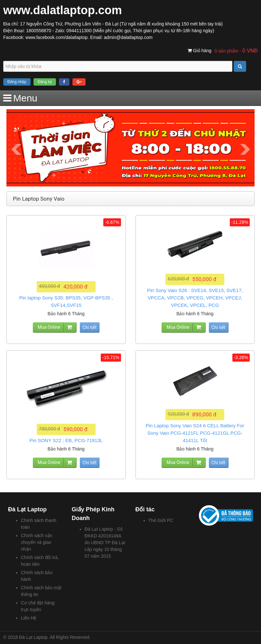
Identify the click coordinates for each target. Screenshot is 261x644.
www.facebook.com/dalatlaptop (56, 37)
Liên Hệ (29, 618)
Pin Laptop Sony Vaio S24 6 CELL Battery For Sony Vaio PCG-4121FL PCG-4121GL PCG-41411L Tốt (195, 433)
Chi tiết (89, 327)
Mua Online (49, 327)
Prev (16, 149)
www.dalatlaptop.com (63, 10)
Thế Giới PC (161, 520)
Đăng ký (45, 82)
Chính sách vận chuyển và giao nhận (37, 542)
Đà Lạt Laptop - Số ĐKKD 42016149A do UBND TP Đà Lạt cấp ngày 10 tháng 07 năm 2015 (105, 543)
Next (245, 149)
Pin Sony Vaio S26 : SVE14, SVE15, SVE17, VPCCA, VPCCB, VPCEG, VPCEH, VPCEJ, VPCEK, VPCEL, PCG (195, 298)
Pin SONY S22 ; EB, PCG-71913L (66, 440)
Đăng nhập (17, 82)
